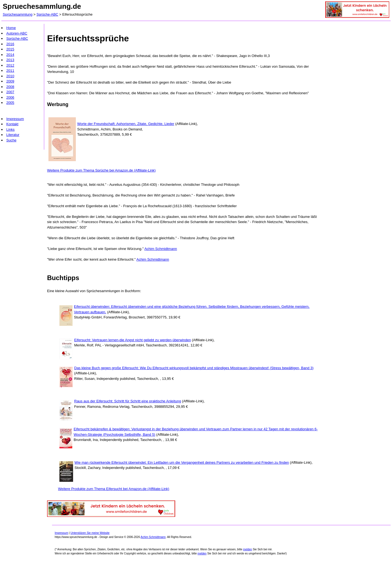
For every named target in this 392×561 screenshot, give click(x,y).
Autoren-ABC (17, 33)
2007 (10, 92)
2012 (10, 65)
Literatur (13, 135)
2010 (10, 76)
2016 (10, 44)
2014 (10, 55)
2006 (10, 97)
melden (248, 549)
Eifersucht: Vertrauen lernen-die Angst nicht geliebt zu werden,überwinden (132, 340)
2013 (10, 60)
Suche (11, 140)
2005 (10, 103)
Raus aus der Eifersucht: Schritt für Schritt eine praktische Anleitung (128, 401)
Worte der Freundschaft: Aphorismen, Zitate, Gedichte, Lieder (126, 124)
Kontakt (12, 124)
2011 (10, 71)
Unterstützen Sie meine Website (90, 533)
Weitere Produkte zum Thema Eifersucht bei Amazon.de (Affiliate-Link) (114, 489)
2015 (10, 49)
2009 (10, 81)
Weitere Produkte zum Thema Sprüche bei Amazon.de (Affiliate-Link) (101, 170)
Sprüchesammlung (18, 14)
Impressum (15, 119)
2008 (10, 87)
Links (10, 129)
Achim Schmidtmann (161, 249)
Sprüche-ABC (47, 14)
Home (11, 28)
